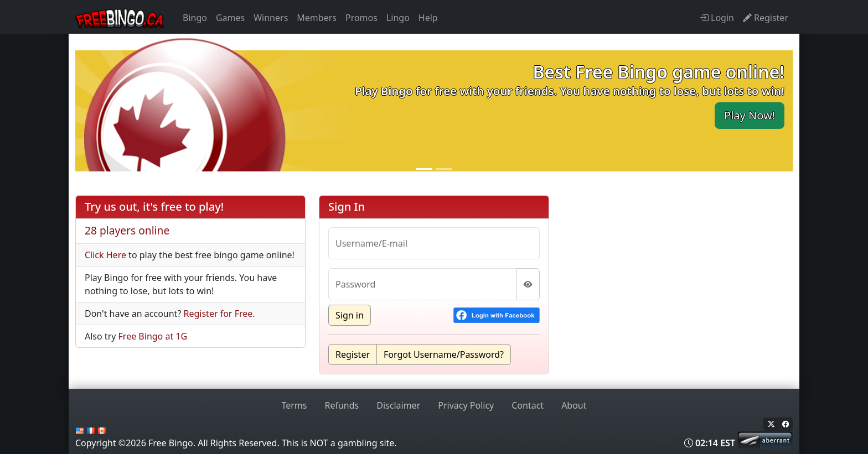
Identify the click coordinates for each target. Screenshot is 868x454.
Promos (361, 18)
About (574, 405)
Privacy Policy (466, 405)
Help (428, 18)
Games (230, 18)
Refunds (342, 405)
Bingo (195, 18)
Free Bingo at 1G (153, 336)
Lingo (398, 18)
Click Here (105, 255)
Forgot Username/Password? (444, 354)
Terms (294, 405)
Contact (528, 405)
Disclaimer (398, 405)
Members (317, 18)
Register (353, 354)
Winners (271, 18)
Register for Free (218, 314)
